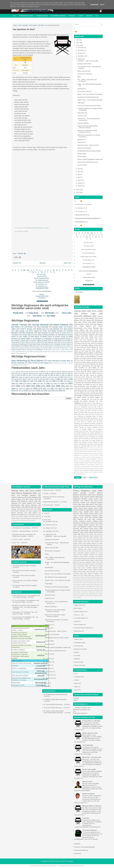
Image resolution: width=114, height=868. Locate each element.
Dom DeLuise (78, 379)
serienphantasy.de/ (41, 679)
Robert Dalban (82, 398)
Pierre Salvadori (36, 348)
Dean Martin (85, 326)
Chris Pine (85, 455)
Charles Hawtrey (18, 497)
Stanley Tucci (96, 386)
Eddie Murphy (89, 318)
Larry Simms (83, 322)
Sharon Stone (85, 594)
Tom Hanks (37, 509)
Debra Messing (82, 559)
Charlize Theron (92, 527)
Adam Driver (99, 448)
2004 (38, 386)
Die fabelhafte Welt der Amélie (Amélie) (89, 151)
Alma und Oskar (48, 505)
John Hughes (89, 16)
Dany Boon (34, 313)
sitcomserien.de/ (41, 668)
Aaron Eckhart (90, 448)
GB (75, 680)
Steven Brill (25, 340)
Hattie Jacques (80, 493)
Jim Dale (92, 332)
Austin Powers (79, 605)
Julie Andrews (22, 520)
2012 (20, 25)
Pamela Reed (86, 572)
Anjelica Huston (93, 499)
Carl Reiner (28, 327)
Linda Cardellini (87, 568)
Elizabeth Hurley (97, 516)
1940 (63, 372)
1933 (27, 372)
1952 (69, 374)
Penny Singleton (24, 493)
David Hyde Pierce (87, 431)
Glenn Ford (97, 362)
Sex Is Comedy (82, 165)
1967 (32, 377)
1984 (71, 379)
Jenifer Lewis (95, 562)
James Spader (97, 463)
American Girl (81, 142)
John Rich (98, 465)
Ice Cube (98, 379)
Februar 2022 (50, 675)
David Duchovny (96, 457)
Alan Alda (87, 403)
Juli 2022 (48, 659)
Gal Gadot (89, 538)
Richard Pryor (99, 468)
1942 (13, 374)
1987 (32, 381)
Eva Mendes (99, 559)
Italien (76, 683)
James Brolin (88, 463)
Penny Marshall (53, 361)
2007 (67, 386)
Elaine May (66, 361)
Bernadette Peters (88, 536)
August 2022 (50, 534)
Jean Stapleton (87, 562)
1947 (41, 374)
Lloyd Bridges (78, 396)
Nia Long (87, 519)
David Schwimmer (79, 459)
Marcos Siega (39, 352)
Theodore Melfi (47, 348)
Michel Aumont (89, 396)
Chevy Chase (85, 377)
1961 (57, 375)
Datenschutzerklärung (81, 850)
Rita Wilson (88, 549)
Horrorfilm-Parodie (80, 643)
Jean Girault (68, 329)
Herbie (76, 621)
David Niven (78, 390)
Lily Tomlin (100, 544)
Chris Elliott (97, 377)
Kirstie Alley (88, 517)
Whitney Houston (98, 596)
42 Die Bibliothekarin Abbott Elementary (55, 694)
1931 (17, 372)
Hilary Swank (93, 583)
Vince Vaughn (96, 351)
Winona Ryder (94, 514)
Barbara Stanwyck (90, 553)
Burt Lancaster (84, 453)
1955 (24, 375)
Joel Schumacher (20, 352)
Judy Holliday (95, 542)
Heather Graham (85, 560)
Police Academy (79, 625)
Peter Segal (34, 331)
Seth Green (85, 373)
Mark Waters (28, 335)
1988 (40, 381)
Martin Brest (15, 348)
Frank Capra (47, 342)
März (79, 180)
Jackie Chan (93, 413)
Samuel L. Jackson (80, 399)
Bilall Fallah (65, 350)
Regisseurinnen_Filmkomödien (58, 16)
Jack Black (97, 366)
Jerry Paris (57, 342)
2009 (21, 389)
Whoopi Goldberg (93, 521)
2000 (62, 384)
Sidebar (75, 700)
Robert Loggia (92, 372)
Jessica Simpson (89, 564)
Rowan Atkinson (99, 470)
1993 (13, 384)
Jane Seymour (77, 585)
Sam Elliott (97, 446)
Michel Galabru (98, 342)
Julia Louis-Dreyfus (79, 566)
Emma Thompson (92, 579)
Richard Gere (91, 422)
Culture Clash (78, 639)
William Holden (88, 426)
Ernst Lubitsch (37, 342)
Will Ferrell (94, 330)
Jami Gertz (100, 583)
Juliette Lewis (82, 544)
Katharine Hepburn (97, 503)
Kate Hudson (96, 530)
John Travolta (85, 383)
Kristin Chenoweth (97, 566)
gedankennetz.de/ (41, 629)
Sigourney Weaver (80, 499)
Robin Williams (91, 347)
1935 (37, 372)
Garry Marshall (43, 327)
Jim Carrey (90, 355)
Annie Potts (94, 523)
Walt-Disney (78, 631)
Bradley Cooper (92, 452)
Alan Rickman (97, 403)
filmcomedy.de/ (41, 683)
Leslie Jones (77, 568)
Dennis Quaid (88, 409)
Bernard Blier (78, 375)
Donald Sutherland (95, 433)
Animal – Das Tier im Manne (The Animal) (90, 94)
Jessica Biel (99, 540)
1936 (42, 372)
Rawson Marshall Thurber (62, 338)
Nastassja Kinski (98, 590)
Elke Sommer (84, 529)
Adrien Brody (96, 373)
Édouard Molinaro (50, 335)
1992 (69, 381)
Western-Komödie (80, 665)
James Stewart (92, 381)
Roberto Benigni (89, 470)
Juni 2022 (49, 662)
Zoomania (86, 818)
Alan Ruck (98, 426)
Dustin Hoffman (98, 409)
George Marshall (40, 325)
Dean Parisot (67, 344)
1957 (35, 375)
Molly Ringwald (94, 545)
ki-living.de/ (41, 650)
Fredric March (98, 390)
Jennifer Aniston (96, 493)
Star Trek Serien (41, 274)
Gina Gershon (96, 581)
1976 (24, 379)
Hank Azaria (88, 435)
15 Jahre (46, 494)
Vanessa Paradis (89, 596)
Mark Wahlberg (91, 357)
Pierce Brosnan (89, 420)
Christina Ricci (81, 538)
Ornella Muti (92, 592)
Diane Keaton (26, 519)
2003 (28, 386)
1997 (42, 384)
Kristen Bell (88, 566)
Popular (78, 477)
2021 (46, 391)
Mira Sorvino (91, 590)
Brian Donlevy (96, 388)
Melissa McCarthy (17, 513)
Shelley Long (77, 551)
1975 (19, 379)
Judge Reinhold (88, 370)
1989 (47, 381)
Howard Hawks (25, 338)
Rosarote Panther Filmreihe (83, 628)
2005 (48, 386)
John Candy (80, 347)
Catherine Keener (91, 506)
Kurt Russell (95, 466)
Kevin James (80, 357)
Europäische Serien (42, 288)
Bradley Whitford (87, 429)
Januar (80, 186)
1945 (30, 374)
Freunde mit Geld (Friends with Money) (89, 106)
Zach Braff (56, 348)
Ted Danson (86, 424)
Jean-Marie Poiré (17, 335)
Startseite (43, 263)
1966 (26, 377)
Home (15, 25)
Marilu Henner (88, 570)
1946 (36, 374)
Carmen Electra (78, 555)
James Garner (85, 414)
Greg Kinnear (78, 364)
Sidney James (80, 472)
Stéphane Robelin (98, 472)
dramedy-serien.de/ (41, 663)
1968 (37, 377)
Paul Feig (32, 344)
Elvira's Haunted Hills (84, 71)
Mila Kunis (81, 534)
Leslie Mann (85, 504)
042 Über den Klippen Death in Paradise (25, 585)
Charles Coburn (94, 453)
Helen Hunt (86, 583)
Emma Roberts (91, 559)
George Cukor (58, 327)
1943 (19, 374)
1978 (35, 379)
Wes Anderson (28, 333)
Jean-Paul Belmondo (80, 465)
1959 (46, 375)
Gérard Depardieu (90, 364)
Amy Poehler (89, 534)
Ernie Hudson (80, 411)
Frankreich (77, 677)
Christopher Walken (87, 345)
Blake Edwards (61, 325)
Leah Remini (97, 588)
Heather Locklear (94, 560)
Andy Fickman (16, 342)
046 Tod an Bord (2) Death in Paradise (24, 566)
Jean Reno (99, 345)
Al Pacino (87, 450)
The (32, 272)
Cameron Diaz (94, 525)
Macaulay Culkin (91, 416)
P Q (64, 270)
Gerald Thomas (19, 325)
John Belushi (85, 439)
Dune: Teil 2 (16, 543)
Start (14, 16)
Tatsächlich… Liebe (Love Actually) (88, 61)
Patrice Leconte (25, 348)
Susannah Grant (21, 353)
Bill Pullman (99, 353)
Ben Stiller (51, 316)
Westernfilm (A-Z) (82, 222)
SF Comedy (81, 16)
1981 (52, 379)
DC (37, 280)
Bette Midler (82, 506)
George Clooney (86, 362)
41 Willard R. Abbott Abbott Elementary (55, 699)
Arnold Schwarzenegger (81, 405)
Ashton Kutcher (86, 359)
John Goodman (96, 414)
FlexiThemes (38, 866)
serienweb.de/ (41, 685)
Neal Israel (23, 344)
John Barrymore (85, 394)
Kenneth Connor (84, 324)
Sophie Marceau (94, 594)
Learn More (94, 5)
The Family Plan (88, 745)
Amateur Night (82, 154)
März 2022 (49, 672)
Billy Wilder (16, 327)
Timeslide (76, 698)
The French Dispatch (89, 830)
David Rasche (99, 431)
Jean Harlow (36, 519)
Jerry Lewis (67, 313)
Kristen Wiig (77, 504)
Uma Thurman (95, 575)
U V (37, 272)
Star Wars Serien (42, 276)
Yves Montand (79, 474)
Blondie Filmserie (79, 612)
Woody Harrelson (89, 401)
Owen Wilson (16, 499)
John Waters (30, 352)
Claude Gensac (16, 519)
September (81, 56)
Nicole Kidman (77, 592)
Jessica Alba (81, 564)
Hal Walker (80, 392)
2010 (27, 389)
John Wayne (77, 466)
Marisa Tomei (94, 504)
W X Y (45, 272)
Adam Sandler (97, 322)
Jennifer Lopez (85, 503)
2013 (52, 389)
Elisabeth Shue (97, 577)
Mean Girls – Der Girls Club (92, 757)
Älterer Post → (68, 263)
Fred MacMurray (88, 340)
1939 (58, 372)
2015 (67, 389)
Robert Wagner (95, 398)
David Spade (78, 409)
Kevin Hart (99, 355)
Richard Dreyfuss (86, 446)
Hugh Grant (89, 379)
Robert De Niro (91, 385)
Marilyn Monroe (94, 532)
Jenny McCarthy (95, 585)
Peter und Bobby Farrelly (53, 331)
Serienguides (72, 16)
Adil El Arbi (48, 350)
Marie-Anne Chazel (78, 545)
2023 (60, 391)
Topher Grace (78, 426)
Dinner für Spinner (89, 794)
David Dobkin (39, 346)
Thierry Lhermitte (96, 424)
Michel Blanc (83, 444)
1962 (63, 375)
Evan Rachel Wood (87, 581)
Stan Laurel (88, 472)
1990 (54, 381)
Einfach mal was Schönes (51, 502)
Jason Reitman (16, 346)
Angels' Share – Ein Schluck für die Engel (90, 100)
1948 (46, 374)
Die (28, 270)
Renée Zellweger (78, 549)
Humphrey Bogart (79, 463)
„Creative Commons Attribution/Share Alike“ (36, 228)
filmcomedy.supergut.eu (80, 713)
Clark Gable (97, 407)
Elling (79, 77)
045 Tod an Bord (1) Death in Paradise (24, 571)
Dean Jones (88, 390)
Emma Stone (94, 529)
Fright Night (81, 103)
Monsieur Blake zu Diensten (92, 806)
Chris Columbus (55, 344)
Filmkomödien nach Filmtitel (41, 282)
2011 (36, 389)
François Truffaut (36, 340)
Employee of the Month (84, 64)
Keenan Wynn (91, 349)
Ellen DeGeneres (82, 579)
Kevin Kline (80, 372)
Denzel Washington (91, 459)
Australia (25, 25)
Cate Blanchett (82, 527)
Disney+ (42, 294)
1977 (30, 379)
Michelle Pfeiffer (98, 517)
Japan (76, 687)
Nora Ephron (37, 361)
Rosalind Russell (98, 549)
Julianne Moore (81, 586)
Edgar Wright (48, 346)
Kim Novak (96, 586)
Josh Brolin (85, 440)
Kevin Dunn (99, 370)
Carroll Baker (81, 577)
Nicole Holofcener (18, 363)
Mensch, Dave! (87, 782)
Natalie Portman (98, 570)
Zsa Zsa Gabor (77, 598)
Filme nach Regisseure (42, 16)
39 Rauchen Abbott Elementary (53, 708)
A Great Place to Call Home (91, 721)
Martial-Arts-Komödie (81, 649)
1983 (65, 379)
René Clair (80, 422)
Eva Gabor (79, 581)
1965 (20, 377)
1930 (13, 372)
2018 (26, 391)
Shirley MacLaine (96, 497)
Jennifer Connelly (86, 585)
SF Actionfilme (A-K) (41, 284)
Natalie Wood (77, 572)
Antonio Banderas (92, 427)
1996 (34, 384)
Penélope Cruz (95, 572)
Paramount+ (42, 298)
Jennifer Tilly (88, 530)
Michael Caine (96, 383)
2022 (97, 16)
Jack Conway (91, 392)
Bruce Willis (80, 355)
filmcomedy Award (17, 20)
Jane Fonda (86, 540)
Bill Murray (99, 320)
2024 (78, 40)
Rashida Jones (77, 594)
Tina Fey (84, 551)
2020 (38, 391)
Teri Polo (80, 575)
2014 (60, 389)
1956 (29, 375)
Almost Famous (82, 157)
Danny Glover (86, 457)
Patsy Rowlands (97, 519)
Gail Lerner (64, 363)
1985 (17, 381)
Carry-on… (78, 615)
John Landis (20, 331)
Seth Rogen (85, 351)
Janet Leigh (93, 540)
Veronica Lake (90, 551)
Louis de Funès (80, 332)
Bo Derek (100, 553)
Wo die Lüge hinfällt (89, 769)
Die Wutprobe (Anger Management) (88, 97)
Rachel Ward (99, 592)
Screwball (77, 656)
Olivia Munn (85, 592)
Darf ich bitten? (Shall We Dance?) (88, 162)
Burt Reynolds (98, 359)
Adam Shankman (43, 333)
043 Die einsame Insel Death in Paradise (25, 581)
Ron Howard (15, 340)
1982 (58, 379)
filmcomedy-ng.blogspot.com (82, 709)
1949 (52, 374)
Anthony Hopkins (79, 427)
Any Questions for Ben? (24, 29)
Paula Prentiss (81, 547)
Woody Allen (18, 313)
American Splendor (83, 123)
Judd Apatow (48, 338)
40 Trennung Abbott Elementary (53, 704)
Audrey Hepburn (78, 536)
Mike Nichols (35, 337)
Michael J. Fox (97, 418)
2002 (18, 386)
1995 (28, 384)
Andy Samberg (95, 450)
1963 (69, 375)
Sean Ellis (63, 352)
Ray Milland (99, 420)
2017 (20, 391)
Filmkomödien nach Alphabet (26, 16)
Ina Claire (80, 562)
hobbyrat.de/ (41, 642)
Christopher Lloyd (86, 407)
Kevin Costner (86, 466)
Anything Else (82, 89)
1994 (21, 384)
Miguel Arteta (21, 350)
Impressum (28, 20)
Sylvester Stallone (79, 448)
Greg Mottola (58, 346)
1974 (13, 379)
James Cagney (78, 437)
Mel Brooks (50, 313)
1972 (62, 377)
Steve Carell (81, 344)
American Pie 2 (82, 140)
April (79, 177)
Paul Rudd (89, 338)
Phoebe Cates (89, 547)
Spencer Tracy (85, 386)
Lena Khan (24, 365)
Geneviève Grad (98, 538)
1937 (47, 372)
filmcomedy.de (56, 861)
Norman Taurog (60, 337)
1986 (24, 381)
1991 (61, 381)
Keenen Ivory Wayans (80, 442)
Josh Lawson (33, 25)
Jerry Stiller (90, 465)
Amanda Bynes (85, 523)
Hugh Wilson (58, 340)
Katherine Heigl (83, 510)
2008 (13, 389)
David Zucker (55, 333)
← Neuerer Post (16, 263)
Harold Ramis (47, 340)
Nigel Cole (47, 352)
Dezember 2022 (51, 522)
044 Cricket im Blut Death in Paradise (24, 576)
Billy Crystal (90, 375)
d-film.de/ (41, 676)
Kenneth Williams (83, 316)
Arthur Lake (88, 314)
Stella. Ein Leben (48, 490)
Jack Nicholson (79, 381)
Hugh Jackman (96, 461)
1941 (69, 372)
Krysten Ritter (82, 588)
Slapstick (77, 659)
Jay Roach (67, 340)
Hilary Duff (80, 530)
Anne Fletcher (55, 363)
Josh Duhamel (96, 394)
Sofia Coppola (45, 363)
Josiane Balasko (78, 542)
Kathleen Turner (78, 517)
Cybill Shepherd (89, 577)
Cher (96, 555)
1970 (49, 377)
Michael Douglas (86, 418)
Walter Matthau (79, 353)
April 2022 (49, 668)
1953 (13, 375)
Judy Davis (87, 542)
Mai (79, 175)
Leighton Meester (91, 544)
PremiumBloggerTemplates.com (65, 866)
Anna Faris (92, 495)
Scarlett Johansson (79, 521)
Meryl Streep (94, 512)
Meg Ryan (87, 545)
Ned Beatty (91, 468)
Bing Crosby (83, 452)
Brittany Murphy (83, 525)
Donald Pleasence (82, 433)
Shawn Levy (41, 329)
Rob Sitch (41, 25)
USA (76, 690)
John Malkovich (79, 416)
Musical (77, 652)
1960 (51, 375)
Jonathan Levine (28, 346)
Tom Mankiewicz (39, 350)
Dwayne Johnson (91, 360)
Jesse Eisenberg (90, 437)
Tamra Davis (32, 363)
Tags (85, 477)
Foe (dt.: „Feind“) (18, 539)
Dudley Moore (78, 435)
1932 (22, 372)
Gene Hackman (92, 411)
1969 (44, 377)
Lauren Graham (89, 588)
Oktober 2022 (50, 528)
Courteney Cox (93, 557)
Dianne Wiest (83, 508)
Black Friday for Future (90, 733)
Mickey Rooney (78, 420)
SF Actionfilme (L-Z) (42, 286)
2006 (58, 386)
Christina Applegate (85, 516)
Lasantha (54, 866)
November (81, 50)
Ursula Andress (81, 596)
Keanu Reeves (96, 440)
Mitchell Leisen (47, 337)
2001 (70, 383)
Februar (80, 183)
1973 (69, 377)
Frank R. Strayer (26, 329)
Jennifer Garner (93, 508)
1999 (55, 384)
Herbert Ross (66, 333)
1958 (40, 375)
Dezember (81, 48)
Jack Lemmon (33, 511)
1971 (56, 377)
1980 (47, 379)
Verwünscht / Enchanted (85, 74)
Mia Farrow (31, 520)
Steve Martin (79, 330)
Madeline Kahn (93, 510)
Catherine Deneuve (88, 555)
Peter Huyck (55, 352)
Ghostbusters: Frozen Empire (22, 528)
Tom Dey (30, 350)
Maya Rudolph (84, 512)
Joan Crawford (99, 564)
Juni (79, 172)
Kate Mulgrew (89, 586)
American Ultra (82, 116)
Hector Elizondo (89, 334)
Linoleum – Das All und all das (22, 531)
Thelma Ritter (87, 575)
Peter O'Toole (93, 444)
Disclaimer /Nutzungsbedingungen (85, 847)
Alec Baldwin (89, 353)
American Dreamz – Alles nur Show (88, 145)
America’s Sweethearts (84, 148)
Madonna (95, 568)
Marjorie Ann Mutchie (18, 515)
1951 (63, 374)
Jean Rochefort (79, 368)
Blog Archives (93, 477)
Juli (79, 169)
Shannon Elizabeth (93, 573)
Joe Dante (14, 344)
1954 (18, 375)
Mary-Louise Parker (82, 590)
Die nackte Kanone (80, 618)
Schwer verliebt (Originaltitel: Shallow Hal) (90, 159)
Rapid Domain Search (79, 866)
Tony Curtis (78, 388)
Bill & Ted (77, 608)
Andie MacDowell (78, 553)
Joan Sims (97, 491)
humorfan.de (41, 646)
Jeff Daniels (92, 368)
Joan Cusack (85, 497)
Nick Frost (100, 396)
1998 (48, 384)
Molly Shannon (78, 519)
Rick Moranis (78, 385)
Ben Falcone (26, 342)
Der (24, 270)
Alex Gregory (57, 350)
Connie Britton (84, 557)
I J (44, 270)
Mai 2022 (49, 665)
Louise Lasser (84, 532)
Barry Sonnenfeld (43, 344)
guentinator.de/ (41, 636)
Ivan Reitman (54, 329)
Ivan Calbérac (67, 346)
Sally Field (83, 573)
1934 (32, 372)
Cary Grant (91, 344)
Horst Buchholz (85, 461)
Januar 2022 (50, 678)
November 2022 (51, 525)
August (80, 59)
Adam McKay (62, 335)
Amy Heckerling (19, 361)
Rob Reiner (37, 316)
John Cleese (94, 439)
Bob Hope (93, 405)
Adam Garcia (79, 450)
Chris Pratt (94, 455)
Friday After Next (82, 113)
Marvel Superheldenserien (42, 278)
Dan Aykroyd (98, 324)
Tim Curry (93, 399)
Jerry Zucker (67, 342)
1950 (58, 374)
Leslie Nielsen (33, 513)
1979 (41, 379)
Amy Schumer (98, 534)
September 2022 (51, 531)
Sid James (87, 320)
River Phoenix (79, 470)
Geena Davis (77, 560)
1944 (24, 374)
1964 (13, 377)
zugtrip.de (41, 655)
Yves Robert (38, 335)
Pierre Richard (93, 328)
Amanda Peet (99, 551)
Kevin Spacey (93, 442)
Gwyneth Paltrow (78, 540)
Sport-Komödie (79, 662)
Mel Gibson (83, 468)
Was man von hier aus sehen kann (54, 497)
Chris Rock (80, 360)
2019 (33, 391)
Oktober (80, 53)
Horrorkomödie (79, 646)
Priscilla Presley (98, 547)
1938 (52, 372)
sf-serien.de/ (41, 666)
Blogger (71, 861)
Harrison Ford (97, 435)
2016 (13, 391)
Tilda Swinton (84, 514)
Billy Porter (65, 348)
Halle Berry (80, 583)
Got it (102, 5)
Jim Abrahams (37, 338)
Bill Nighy (87, 388)
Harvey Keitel (84, 413)
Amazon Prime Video (42, 296)
